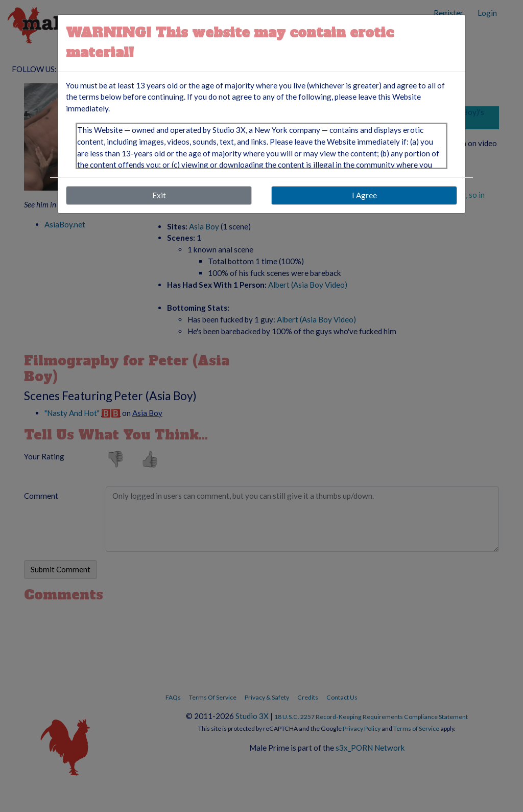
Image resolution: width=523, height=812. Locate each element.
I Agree (364, 195)
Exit (159, 195)
